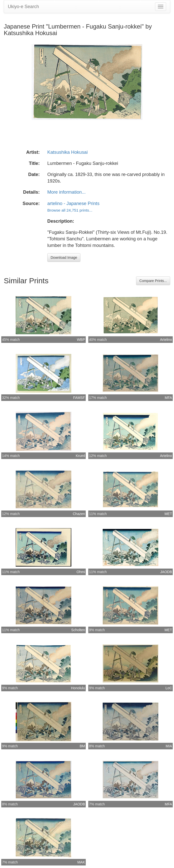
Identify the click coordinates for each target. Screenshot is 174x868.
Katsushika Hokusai (68, 152)
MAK (81, 862)
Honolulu (78, 688)
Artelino (166, 340)
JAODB (166, 572)
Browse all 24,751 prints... (70, 210)
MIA (169, 746)
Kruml (80, 456)
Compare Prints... (153, 281)
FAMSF (79, 398)
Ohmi (81, 572)
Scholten (78, 630)
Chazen (79, 514)
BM (82, 746)
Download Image (64, 258)
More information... (67, 192)
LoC (169, 688)
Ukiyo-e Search (23, 7)
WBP (81, 340)
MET (168, 514)
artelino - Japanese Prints (73, 203)
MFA (168, 398)
